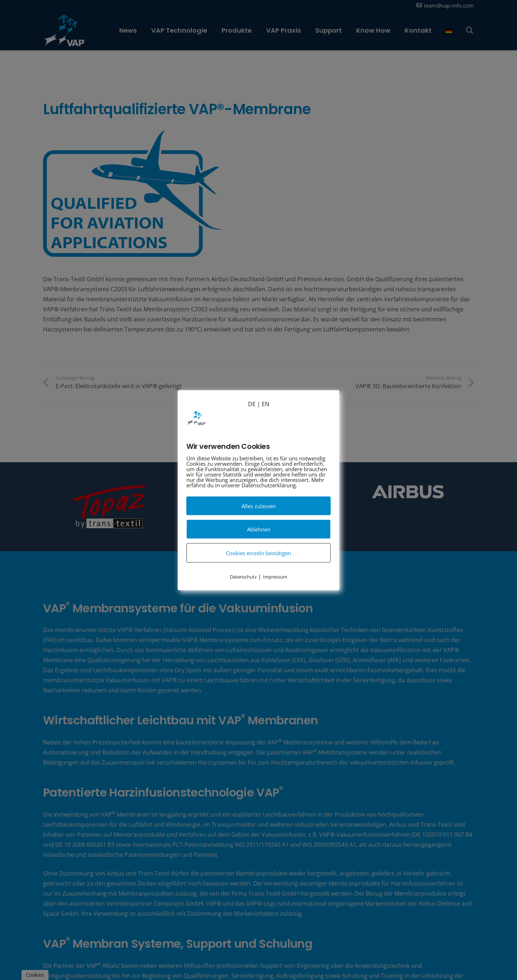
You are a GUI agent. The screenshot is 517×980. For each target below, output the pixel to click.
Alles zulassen (259, 506)
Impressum (275, 576)
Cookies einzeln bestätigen (258, 553)
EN (266, 404)
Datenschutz (243, 576)
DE (252, 404)
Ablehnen (259, 529)
